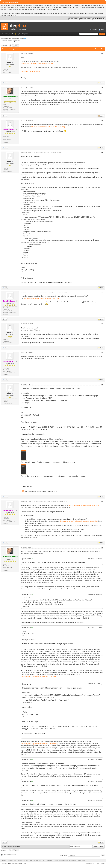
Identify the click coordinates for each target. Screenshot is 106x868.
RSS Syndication (48, 861)
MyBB (9, 864)
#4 (102, 152)
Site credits (73, 861)
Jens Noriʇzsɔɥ (63, 292)
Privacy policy (81, 861)
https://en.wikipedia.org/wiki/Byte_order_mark (84, 505)
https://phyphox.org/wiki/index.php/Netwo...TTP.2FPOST (40, 677)
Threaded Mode (100, 49)
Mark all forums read (35, 861)
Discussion (15, 39)
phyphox (4, 861)
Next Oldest (7, 846)
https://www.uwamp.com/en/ (30, 72)
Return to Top (12, 861)
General (21, 39)
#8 (102, 384)
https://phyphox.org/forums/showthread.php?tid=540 (37, 63)
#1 (102, 53)
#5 (102, 292)
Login (19, 34)
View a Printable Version (10, 855)
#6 (102, 324)
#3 (102, 121)
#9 (102, 501)
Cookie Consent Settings (61, 861)
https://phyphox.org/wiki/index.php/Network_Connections (79, 521)
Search (94, 30)
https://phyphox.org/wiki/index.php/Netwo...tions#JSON (39, 744)
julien (9, 62)
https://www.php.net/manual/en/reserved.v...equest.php (43, 298)
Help (102, 30)
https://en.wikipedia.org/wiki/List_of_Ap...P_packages (49, 127)
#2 (102, 87)
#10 (102, 547)
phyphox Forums (6, 39)
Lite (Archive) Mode (23, 861)
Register (25, 34)
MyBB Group (22, 864)
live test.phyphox (30, 492)
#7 (102, 352)
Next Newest (16, 846)
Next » (17, 46)
